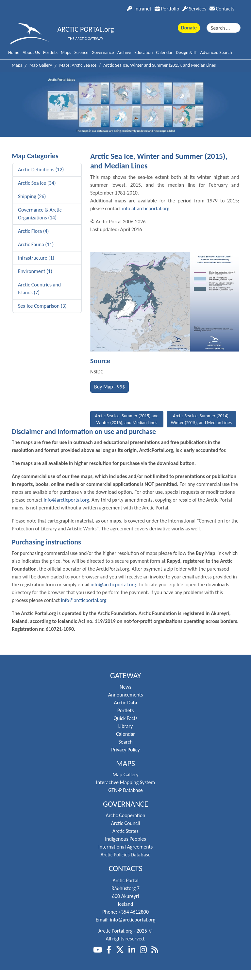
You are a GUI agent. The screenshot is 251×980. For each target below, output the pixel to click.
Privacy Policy (125, 750)
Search (125, 742)
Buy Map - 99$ (109, 387)
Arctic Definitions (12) (41, 170)
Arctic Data (126, 703)
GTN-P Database (125, 790)
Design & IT (186, 52)
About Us (31, 52)
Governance (103, 52)
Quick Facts (125, 718)
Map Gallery (125, 774)
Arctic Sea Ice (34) (37, 183)
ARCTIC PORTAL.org (86, 29)
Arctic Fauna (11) (36, 244)
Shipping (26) (32, 196)
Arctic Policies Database (125, 855)
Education (143, 52)
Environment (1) (35, 271)
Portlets (50, 52)
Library (126, 726)
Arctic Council (126, 823)
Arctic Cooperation (126, 815)
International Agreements (125, 847)
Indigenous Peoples (125, 839)
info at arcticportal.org (146, 208)
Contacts (222, 9)
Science (81, 52)
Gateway (126, 676)
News (125, 687)
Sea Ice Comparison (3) (42, 306)
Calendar (164, 52)
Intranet (139, 9)
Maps (66, 52)
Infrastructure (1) (36, 258)
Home (14, 52)
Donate (189, 28)
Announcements (126, 695)
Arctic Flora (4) (33, 231)
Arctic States (125, 831)
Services (194, 9)
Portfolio (167, 9)
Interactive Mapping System (125, 782)
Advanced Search (216, 52)
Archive (124, 52)
